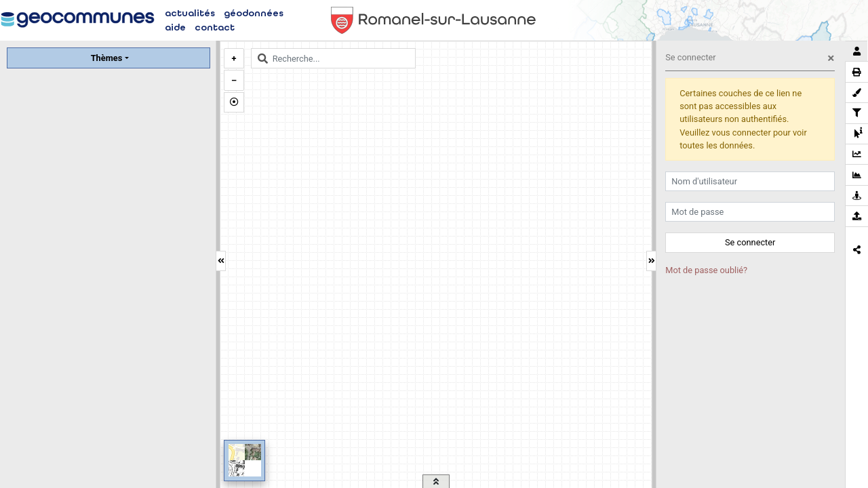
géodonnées (254, 13)
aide (175, 27)
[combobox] (333, 58)
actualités (190, 13)
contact (215, 27)
